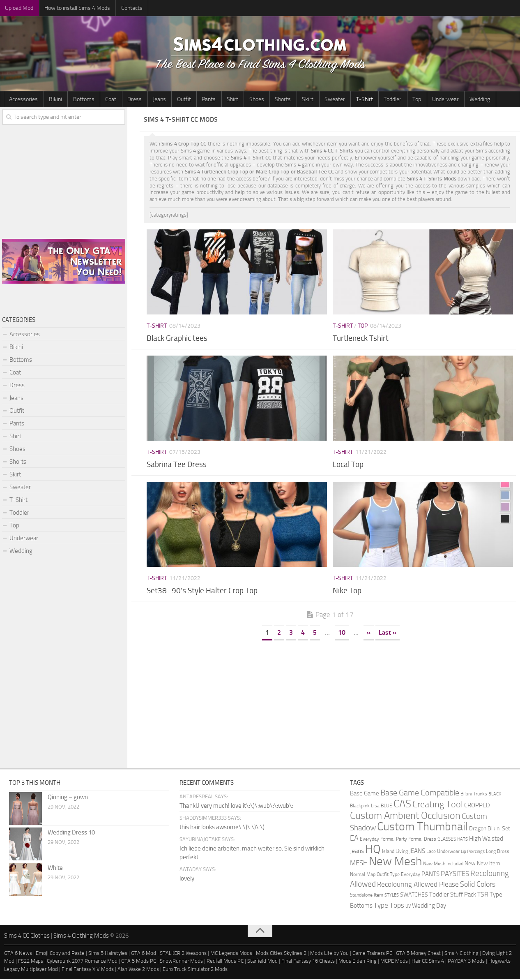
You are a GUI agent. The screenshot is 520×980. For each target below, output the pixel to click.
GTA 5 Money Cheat (418, 954)
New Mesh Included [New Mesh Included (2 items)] (443, 864)
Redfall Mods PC (225, 962)
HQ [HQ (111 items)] (373, 850)
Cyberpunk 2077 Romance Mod (82, 962)
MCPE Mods (394, 962)
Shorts (259, 100)
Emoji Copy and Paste (60, 954)
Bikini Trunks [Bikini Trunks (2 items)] (474, 794)
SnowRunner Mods (181, 962)
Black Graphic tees (177, 339)
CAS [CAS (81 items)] (402, 805)
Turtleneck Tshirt (361, 339)
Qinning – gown (68, 798)
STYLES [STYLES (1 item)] (392, 896)
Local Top (348, 465)
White (55, 869)
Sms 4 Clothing (461, 954)
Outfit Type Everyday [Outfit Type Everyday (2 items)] (398, 875)
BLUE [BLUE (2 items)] (387, 806)
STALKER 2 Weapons (183, 954)
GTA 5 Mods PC (139, 962)
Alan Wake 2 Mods (138, 970)
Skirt (281, 100)
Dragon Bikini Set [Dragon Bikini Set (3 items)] (490, 829)
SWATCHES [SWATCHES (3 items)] (414, 895)
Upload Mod (18, 8)
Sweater (306, 100)
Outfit (169, 100)
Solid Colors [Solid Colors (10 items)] (478, 885)
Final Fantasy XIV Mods (88, 970)
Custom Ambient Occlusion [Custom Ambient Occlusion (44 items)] (405, 816)
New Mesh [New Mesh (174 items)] (395, 862)
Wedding (439, 100)
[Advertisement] (330, 703)
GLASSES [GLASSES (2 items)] (447, 840)
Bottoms (78, 100)
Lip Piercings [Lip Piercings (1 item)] (473, 852)
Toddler (359, 100)
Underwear (407, 100)
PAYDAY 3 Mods (466, 962)
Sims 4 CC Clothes (27, 936)
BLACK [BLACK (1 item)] (495, 795)
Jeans (147, 100)
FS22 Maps (31, 962)
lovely (187, 879)
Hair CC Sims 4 (428, 962)
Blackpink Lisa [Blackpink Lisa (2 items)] (365, 806)
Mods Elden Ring (358, 962)
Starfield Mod (262, 962)
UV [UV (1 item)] (408, 907)
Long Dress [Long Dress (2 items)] (498, 852)
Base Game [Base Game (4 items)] (365, 794)
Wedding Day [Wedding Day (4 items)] (429, 907)
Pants (191, 100)
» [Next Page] (369, 633)
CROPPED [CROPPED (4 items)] (477, 806)
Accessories (23, 100)
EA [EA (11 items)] (354, 839)
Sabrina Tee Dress (177, 465)
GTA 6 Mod (144, 954)
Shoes (235, 100)
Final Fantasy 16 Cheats (308, 962)
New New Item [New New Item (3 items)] (482, 864)
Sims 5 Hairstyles (108, 954)
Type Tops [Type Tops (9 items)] (389, 906)
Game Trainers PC (372, 954)
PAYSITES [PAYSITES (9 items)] (455, 874)
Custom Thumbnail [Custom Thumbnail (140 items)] (422, 827)
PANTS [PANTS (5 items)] (430, 875)
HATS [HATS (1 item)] (462, 840)
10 (342, 633)
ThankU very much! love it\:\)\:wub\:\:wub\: (236, 807)
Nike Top (347, 591)
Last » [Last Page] (388, 633)
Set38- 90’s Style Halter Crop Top (202, 591)
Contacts (126, 8)
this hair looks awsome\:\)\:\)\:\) (222, 828)
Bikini (52, 100)
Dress (124, 100)
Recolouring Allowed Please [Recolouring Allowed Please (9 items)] (418, 885)
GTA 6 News (18, 954)
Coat (103, 100)
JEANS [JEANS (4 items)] (417, 852)
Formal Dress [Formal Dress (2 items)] (422, 840)
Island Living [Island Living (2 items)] (395, 852)
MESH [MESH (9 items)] (359, 864)
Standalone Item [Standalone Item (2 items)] (367, 896)
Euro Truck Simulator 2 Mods (195, 970)
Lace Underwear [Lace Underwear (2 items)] (443, 852)
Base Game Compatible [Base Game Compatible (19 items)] (420, 793)
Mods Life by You (329, 954)
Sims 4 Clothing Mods (81, 936)
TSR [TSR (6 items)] (483, 895)
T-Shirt (333, 100)
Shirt (213, 100)
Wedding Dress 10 (71, 833)
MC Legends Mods (231, 954)
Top (381, 100)
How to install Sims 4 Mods (74, 8)
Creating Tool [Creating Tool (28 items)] (438, 805)
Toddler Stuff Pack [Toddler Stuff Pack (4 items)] (453, 896)
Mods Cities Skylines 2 (281, 954)
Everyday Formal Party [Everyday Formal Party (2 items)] (383, 840)
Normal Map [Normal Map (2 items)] (363, 875)
